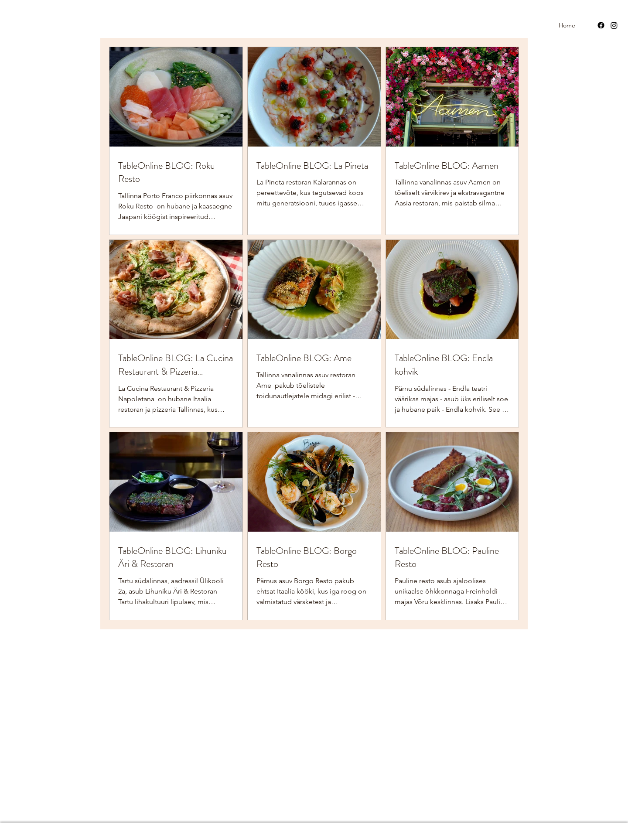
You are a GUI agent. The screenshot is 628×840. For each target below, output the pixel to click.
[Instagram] (614, 25)
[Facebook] (601, 25)
